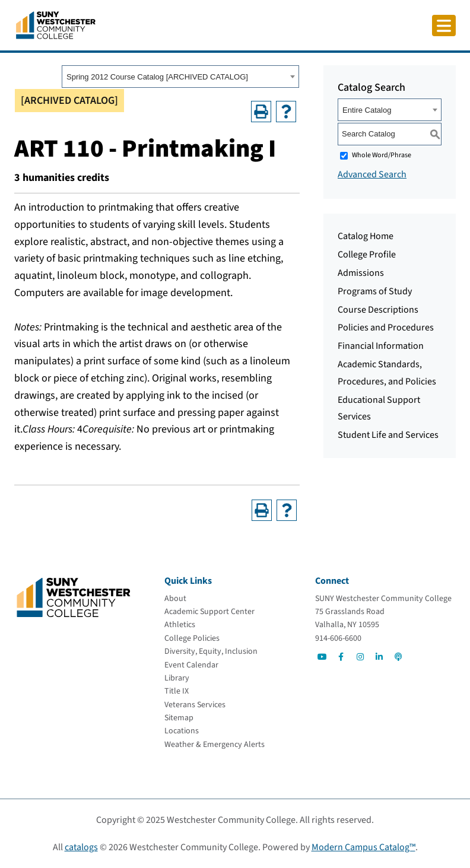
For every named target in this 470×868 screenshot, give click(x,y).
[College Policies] (192, 638)
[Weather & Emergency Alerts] (215, 745)
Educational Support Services (379, 408)
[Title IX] (177, 691)
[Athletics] (180, 625)
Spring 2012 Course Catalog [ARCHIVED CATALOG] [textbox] (157, 77)
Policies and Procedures (386, 328)
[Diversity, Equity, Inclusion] (211, 651)
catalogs (81, 847)
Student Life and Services (388, 435)
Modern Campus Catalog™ (363, 847)
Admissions (361, 273)
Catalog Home (366, 236)
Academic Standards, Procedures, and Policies (387, 373)
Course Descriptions (378, 310)
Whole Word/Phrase (382, 155)
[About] (175, 599)
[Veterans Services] (195, 705)
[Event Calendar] (191, 665)
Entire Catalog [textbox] (367, 110)
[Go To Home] (56, 24)
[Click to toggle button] (444, 26)
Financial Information (381, 346)
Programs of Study (375, 291)
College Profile (367, 255)
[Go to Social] (322, 657)
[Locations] (182, 731)
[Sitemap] (179, 718)
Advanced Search (372, 174)
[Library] (177, 678)
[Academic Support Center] (209, 612)
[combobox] (180, 77)
